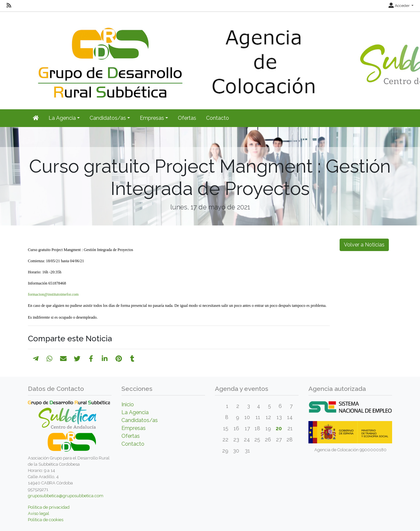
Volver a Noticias (364, 245)
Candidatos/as (140, 420)
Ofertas (187, 118)
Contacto (218, 118)
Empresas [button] (152, 118)
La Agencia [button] (62, 118)
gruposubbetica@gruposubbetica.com (66, 496)
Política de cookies (46, 520)
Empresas (134, 428)
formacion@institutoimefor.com (53, 294)
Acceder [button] (399, 6)
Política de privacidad (49, 507)
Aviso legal (39, 513)
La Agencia (135, 412)
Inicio (128, 404)
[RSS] (9, 6)
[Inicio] (36, 118)
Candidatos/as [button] (108, 118)
